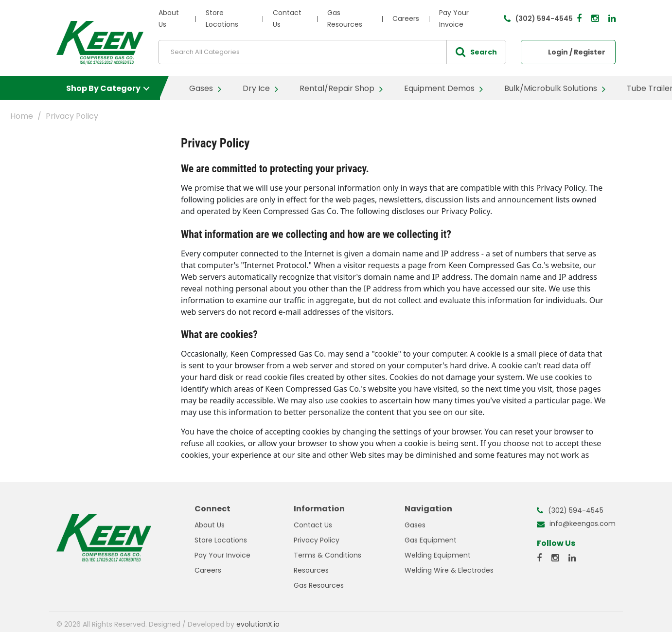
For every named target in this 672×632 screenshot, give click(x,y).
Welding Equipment (438, 555)
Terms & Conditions (327, 555)
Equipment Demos (439, 88)
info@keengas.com (583, 524)
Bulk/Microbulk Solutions (551, 88)
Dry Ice (256, 88)
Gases (201, 88)
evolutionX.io (258, 624)
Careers (406, 18)
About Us (210, 525)
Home (22, 116)
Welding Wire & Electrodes (449, 570)
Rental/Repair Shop (337, 88)
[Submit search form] (476, 52)
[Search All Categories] (332, 52)
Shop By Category (103, 88)
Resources (311, 570)
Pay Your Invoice (222, 555)
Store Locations (221, 540)
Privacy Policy (317, 540)
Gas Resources (319, 585)
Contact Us (313, 525)
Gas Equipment (431, 540)
